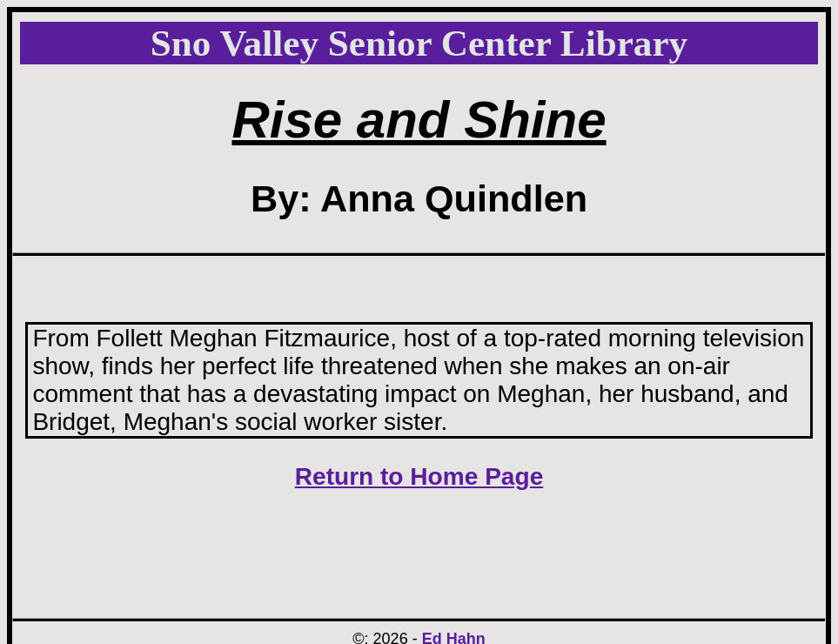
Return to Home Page (419, 476)
